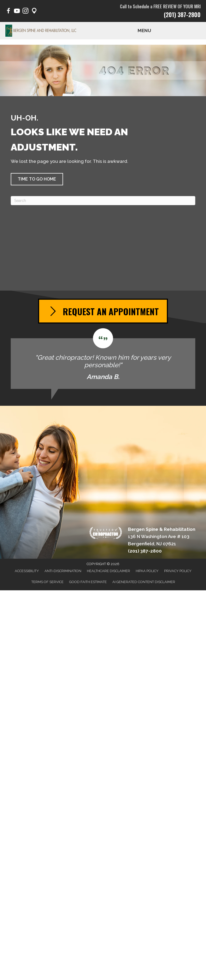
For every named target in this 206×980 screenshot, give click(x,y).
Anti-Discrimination (63, 571)
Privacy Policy (178, 571)
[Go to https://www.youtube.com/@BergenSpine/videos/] (17, 12)
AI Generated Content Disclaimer (144, 582)
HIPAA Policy (147, 571)
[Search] (103, 201)
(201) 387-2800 (182, 14)
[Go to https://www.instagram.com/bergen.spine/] (25, 12)
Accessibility (27, 571)
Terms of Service (47, 582)
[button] (37, 179)
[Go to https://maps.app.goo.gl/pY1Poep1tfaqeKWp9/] (34, 12)
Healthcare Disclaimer (108, 571)
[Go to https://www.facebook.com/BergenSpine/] (8, 12)
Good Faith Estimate (88, 582)
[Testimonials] (103, 359)
